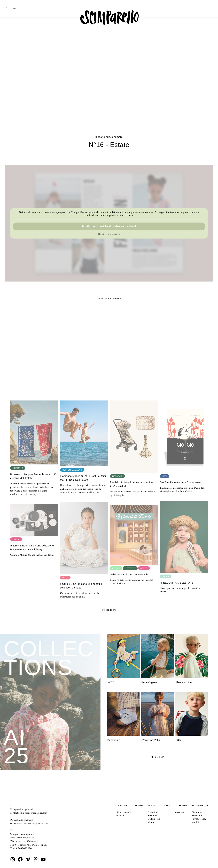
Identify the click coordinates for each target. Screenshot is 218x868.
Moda (151, 805)
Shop (167, 805)
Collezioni (153, 812)
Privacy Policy (199, 819)
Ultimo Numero (123, 812)
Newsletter (197, 816)
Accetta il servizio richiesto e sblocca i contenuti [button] (109, 226)
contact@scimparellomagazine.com (29, 813)
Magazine (122, 805)
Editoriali (152, 816)
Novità (139, 805)
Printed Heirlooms (109, 103)
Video (151, 822)
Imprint (195, 822)
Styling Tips (154, 819)
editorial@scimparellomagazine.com (29, 823)
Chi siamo (197, 812)
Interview (181, 805)
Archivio (120, 816)
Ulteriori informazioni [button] (109, 234)
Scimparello (200, 805)
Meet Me (179, 812)
